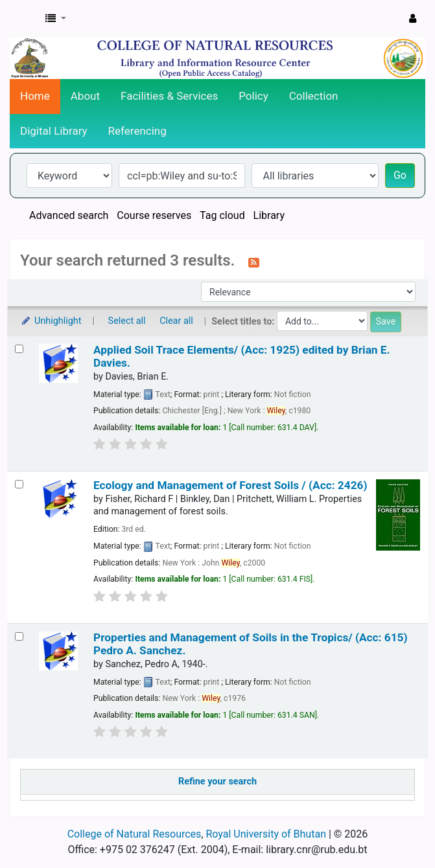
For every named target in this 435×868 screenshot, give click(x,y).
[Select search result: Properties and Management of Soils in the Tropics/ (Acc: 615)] (19, 636)
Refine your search (217, 782)
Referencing (137, 131)
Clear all (176, 321)
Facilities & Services (169, 96)
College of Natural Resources (135, 834)
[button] (56, 19)
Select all (127, 321)
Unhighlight (51, 321)
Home (35, 96)
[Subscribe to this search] (254, 262)
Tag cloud (222, 215)
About (85, 96)
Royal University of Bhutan (266, 834)
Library (269, 215)
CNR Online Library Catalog (24, 19)
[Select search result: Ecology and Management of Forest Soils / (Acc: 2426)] (19, 484)
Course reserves (154, 215)
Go (400, 175)
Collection (314, 96)
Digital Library (54, 131)
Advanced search (69, 215)
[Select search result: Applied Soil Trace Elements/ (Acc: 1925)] (19, 349)
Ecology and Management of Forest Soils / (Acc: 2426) (230, 485)
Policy (253, 96)
